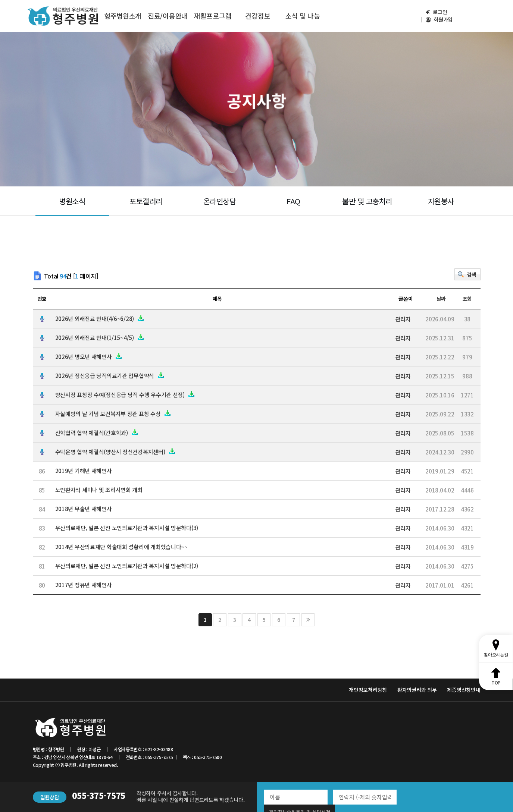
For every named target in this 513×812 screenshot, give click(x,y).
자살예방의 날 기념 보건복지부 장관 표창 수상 (113, 414)
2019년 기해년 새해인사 (84, 471)
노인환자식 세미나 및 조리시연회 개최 (99, 490)
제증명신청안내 (464, 690)
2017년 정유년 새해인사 (84, 585)
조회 (467, 299)
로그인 (436, 12)
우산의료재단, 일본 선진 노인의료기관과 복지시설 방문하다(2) (127, 566)
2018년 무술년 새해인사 (84, 509)
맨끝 (308, 620)
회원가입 (439, 20)
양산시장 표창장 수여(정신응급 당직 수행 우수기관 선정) (125, 395)
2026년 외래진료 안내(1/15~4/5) (100, 338)
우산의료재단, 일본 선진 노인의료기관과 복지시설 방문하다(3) (127, 528)
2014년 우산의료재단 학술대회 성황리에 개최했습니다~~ (121, 547)
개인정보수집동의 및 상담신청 (438, 797)
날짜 (441, 299)
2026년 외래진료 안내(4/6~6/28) (100, 319)
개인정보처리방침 (368, 690)
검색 (471, 274)
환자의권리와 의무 (417, 690)
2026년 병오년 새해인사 (89, 357)
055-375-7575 (99, 795)
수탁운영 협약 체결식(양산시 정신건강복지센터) (115, 452)
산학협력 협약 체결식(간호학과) (97, 433)
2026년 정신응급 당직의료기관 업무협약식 (110, 376)
